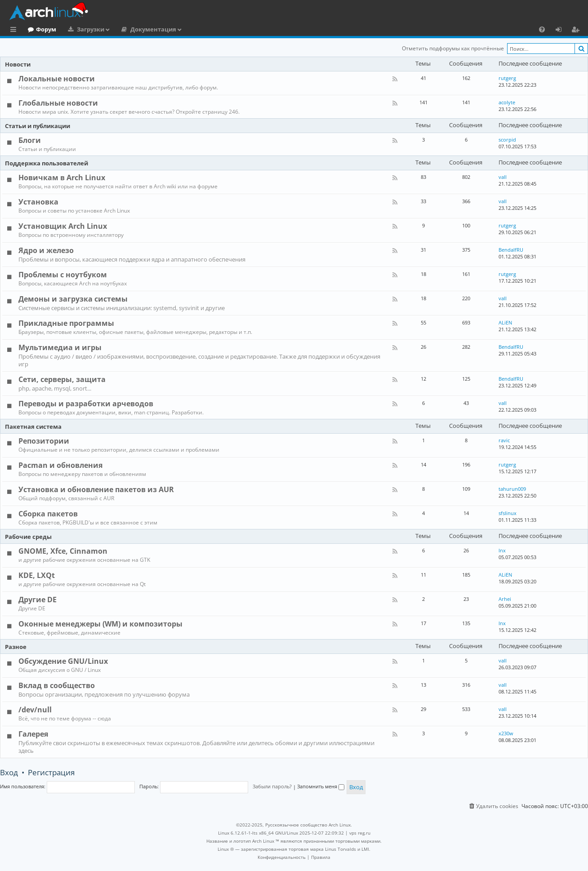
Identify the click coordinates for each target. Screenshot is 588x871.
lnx (502, 550)
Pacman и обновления (60, 465)
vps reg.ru (360, 833)
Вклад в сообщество (57, 685)
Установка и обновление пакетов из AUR (96, 489)
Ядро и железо (46, 250)
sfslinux (508, 513)
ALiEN (505, 322)
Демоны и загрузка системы (73, 299)
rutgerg (507, 78)
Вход (9, 772)
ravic (504, 440)
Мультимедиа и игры (60, 347)
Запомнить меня (321, 786)
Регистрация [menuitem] (577, 31)
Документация (190, 29)
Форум (83, 29)
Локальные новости (57, 79)
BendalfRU (511, 250)
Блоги (30, 140)
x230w (506, 733)
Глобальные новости (58, 103)
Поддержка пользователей (47, 163)
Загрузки (127, 29)
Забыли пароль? (272, 786)
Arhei (505, 599)
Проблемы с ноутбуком (63, 275)
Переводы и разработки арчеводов (86, 404)
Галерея (33, 734)
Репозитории (44, 441)
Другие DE (38, 600)
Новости (18, 64)
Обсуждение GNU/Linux (63, 661)
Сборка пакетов (48, 514)
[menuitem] (542, 29)
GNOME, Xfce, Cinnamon (63, 551)
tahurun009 (512, 489)
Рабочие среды (28, 537)
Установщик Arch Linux (63, 226)
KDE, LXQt (37, 575)
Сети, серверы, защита (62, 379)
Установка (38, 202)
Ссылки (15, 31)
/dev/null (35, 710)
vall (503, 177)
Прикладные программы (66, 323)
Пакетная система (33, 427)
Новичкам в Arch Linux (62, 178)
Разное (16, 647)
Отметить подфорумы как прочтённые (453, 48)
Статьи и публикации (38, 126)
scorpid (507, 140)
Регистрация (51, 772)
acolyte (507, 102)
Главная (40, 29)
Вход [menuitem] (562, 31)
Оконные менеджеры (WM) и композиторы (100, 624)
